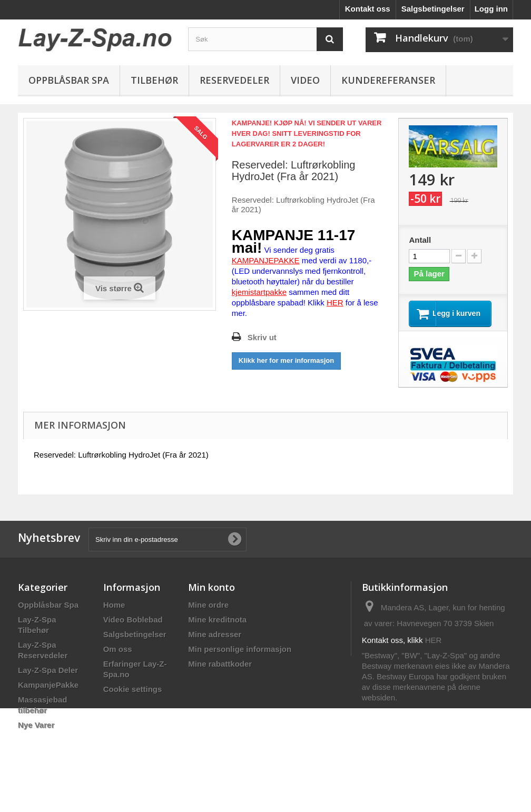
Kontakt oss (368, 9)
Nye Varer (36, 734)
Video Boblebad (133, 629)
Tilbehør (154, 80)
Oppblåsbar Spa (69, 80)
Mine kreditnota (217, 629)
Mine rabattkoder (220, 673)
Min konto (212, 597)
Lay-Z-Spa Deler (48, 680)
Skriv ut (262, 337)
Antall (420, 240)
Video (305, 80)
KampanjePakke (48, 694)
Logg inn (491, 9)
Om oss (118, 658)
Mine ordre (208, 614)
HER (434, 650)
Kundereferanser (388, 80)
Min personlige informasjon (240, 658)
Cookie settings (133, 699)
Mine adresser (215, 644)
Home (114, 614)
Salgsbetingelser (433, 9)
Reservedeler (234, 80)
